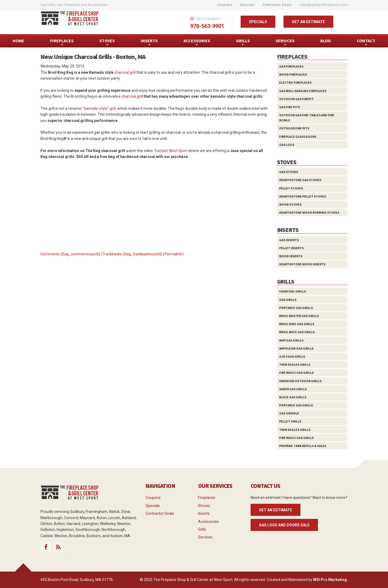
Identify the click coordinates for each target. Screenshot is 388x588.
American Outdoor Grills (300, 381)
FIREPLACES (62, 43)
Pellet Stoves (291, 188)
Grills (202, 529)
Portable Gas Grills (296, 308)
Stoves (204, 506)
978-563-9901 (207, 26)
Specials (153, 506)
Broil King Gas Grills (297, 324)
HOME (18, 41)
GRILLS (243, 43)
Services (205, 537)
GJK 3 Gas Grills (292, 356)
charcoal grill (125, 72)
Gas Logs (287, 145)
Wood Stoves (290, 204)
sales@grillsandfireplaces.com (323, 5)
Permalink (173, 254)
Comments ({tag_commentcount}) (70, 254)
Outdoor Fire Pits (294, 128)
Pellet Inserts (291, 248)
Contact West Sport (171, 151)
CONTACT (366, 43)
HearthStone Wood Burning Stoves (309, 212)
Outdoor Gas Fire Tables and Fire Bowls (307, 118)
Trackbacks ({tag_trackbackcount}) (132, 254)
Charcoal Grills (292, 291)
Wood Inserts (291, 256)
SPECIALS (258, 22)
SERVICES (285, 43)
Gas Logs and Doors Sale (284, 525)
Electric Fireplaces (295, 82)
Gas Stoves (289, 172)
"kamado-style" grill (99, 108)
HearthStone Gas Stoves (300, 180)
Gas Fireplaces (291, 66)
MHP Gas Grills (291, 340)
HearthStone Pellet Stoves (303, 196)
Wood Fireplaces (293, 74)
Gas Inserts (289, 240)
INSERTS (149, 43)
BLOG (326, 41)
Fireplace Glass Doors (298, 137)
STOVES (107, 43)
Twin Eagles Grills (295, 365)
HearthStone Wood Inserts (302, 264)
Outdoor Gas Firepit (296, 99)
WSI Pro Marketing (330, 580)
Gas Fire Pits (290, 107)
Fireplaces (207, 498)
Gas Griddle (289, 413)
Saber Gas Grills (293, 389)
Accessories (208, 522)
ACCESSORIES (197, 43)
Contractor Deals (160, 513)
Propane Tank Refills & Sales (303, 446)
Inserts (204, 513)
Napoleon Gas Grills (296, 348)
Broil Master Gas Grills (299, 316)
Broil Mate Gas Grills (297, 332)
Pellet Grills (290, 421)
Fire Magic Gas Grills (296, 373)
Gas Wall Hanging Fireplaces (303, 91)
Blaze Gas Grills (293, 397)
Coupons (153, 498)
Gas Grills (288, 300)
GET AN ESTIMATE (308, 22)
